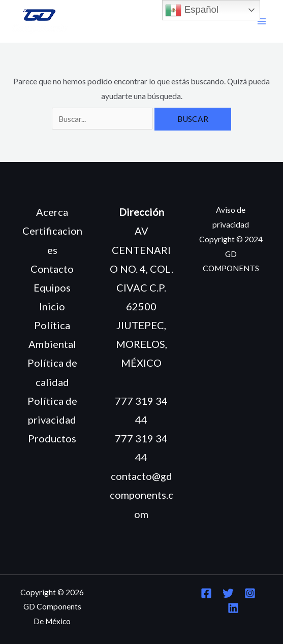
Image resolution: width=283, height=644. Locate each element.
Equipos (52, 287)
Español (192, 10)
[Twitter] (228, 593)
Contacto (52, 269)
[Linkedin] (233, 608)
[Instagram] (250, 593)
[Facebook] (206, 593)
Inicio (52, 306)
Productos (52, 438)
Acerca (52, 212)
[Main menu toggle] (262, 22)
